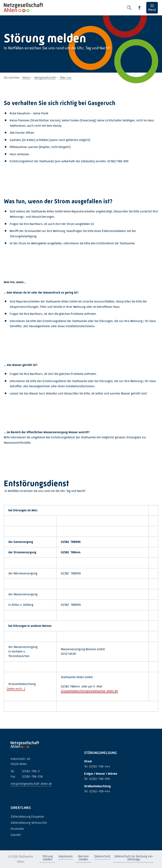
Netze (26, 78)
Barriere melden (83, 858)
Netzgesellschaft (45, 78)
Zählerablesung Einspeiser (27, 817)
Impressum (65, 856)
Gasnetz (16, 835)
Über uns (66, 78)
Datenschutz (102, 856)
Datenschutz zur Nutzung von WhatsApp (134, 858)
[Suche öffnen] (129, 8)
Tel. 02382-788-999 (97, 779)
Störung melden (48, 858)
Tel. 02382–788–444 (97, 791)
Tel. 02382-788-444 (97, 766)
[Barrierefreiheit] (139, 8)
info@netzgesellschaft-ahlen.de (31, 784)
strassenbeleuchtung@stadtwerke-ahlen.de (89, 691)
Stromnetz (17, 829)
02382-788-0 (25, 771)
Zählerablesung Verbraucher (29, 823)
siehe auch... (16, 689)
